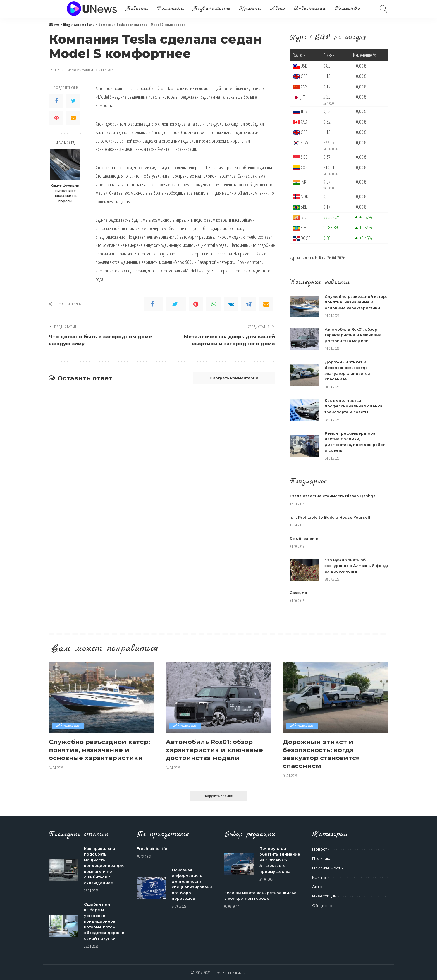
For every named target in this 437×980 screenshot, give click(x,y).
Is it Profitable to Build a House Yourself (331, 517)
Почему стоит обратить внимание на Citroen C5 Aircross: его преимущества (280, 859)
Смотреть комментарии (232, 378)
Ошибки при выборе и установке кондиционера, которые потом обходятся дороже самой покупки (104, 921)
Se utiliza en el (305, 539)
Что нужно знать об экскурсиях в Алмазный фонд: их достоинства (350, 565)
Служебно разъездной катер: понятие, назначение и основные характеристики (356, 302)
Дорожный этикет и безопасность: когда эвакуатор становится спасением (322, 753)
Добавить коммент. (81, 70)
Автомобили (68, 726)
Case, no (298, 593)
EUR (318, 258)
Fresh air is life (152, 848)
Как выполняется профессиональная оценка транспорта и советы (354, 406)
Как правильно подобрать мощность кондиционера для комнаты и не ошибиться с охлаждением (104, 865)
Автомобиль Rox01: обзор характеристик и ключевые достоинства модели (354, 335)
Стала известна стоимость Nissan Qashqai (335, 496)
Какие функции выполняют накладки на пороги (65, 193)
